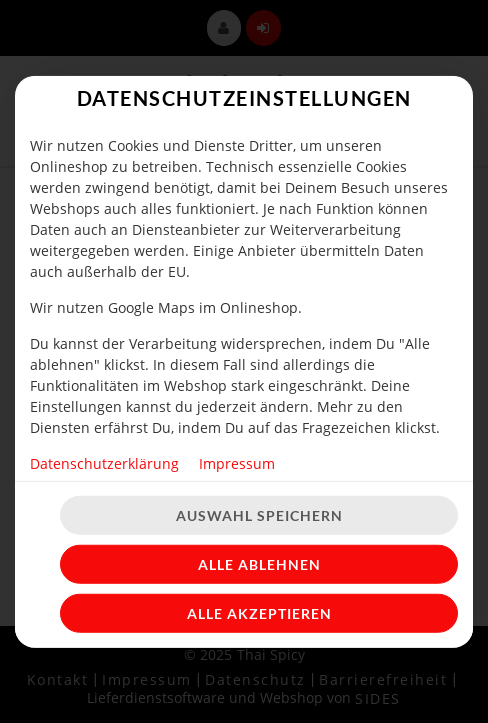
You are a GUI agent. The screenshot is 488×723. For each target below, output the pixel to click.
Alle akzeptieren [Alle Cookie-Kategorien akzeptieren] (259, 613)
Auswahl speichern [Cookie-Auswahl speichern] (259, 515)
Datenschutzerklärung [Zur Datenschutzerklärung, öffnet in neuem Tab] (104, 462)
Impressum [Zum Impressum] (237, 462)
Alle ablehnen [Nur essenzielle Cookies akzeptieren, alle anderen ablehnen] (259, 564)
